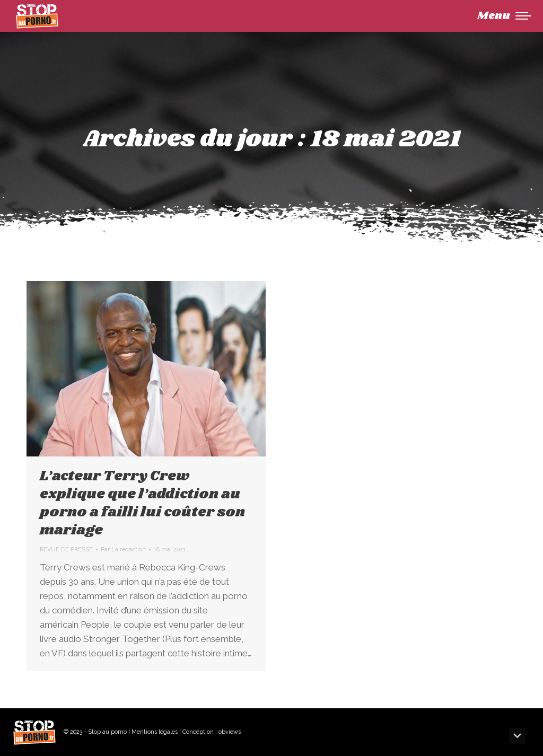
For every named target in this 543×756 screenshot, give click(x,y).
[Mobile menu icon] (504, 16)
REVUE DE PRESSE (66, 550)
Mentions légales (155, 732)
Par (123, 550)
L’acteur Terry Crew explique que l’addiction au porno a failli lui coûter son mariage (142, 503)
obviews (230, 732)
